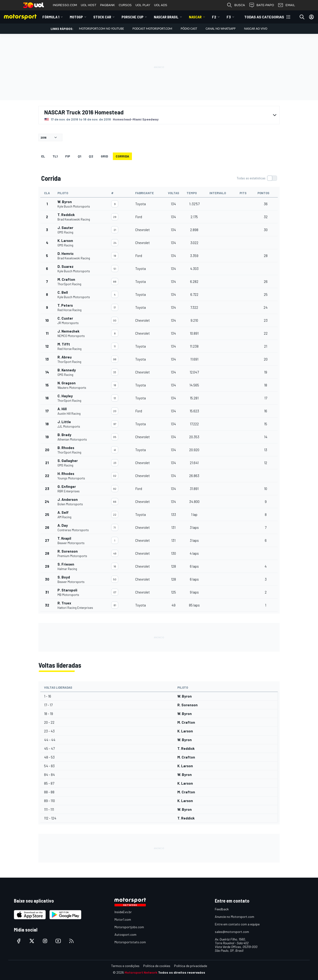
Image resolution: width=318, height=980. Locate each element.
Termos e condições (125, 966)
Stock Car (102, 17)
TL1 (55, 156)
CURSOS (125, 5)
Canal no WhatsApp (221, 29)
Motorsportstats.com (130, 942)
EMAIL (286, 5)
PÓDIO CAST (189, 29)
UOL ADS (161, 5)
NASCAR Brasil (166, 17)
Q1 (79, 156)
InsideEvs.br (123, 912)
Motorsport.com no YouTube (101, 29)
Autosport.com (125, 934)
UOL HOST (89, 5)
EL (43, 156)
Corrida (122, 156)
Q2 (91, 156)
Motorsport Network (141, 972)
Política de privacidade (191, 966)
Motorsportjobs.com (129, 927)
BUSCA (236, 5)
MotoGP (76, 17)
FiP (68, 156)
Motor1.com (123, 919)
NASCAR (195, 17)
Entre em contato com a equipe (237, 924)
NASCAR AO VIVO (256, 29)
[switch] (257, 178)
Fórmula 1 (51, 17)
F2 (214, 17)
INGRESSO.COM (65, 5)
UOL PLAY (143, 5)
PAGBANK (108, 5)
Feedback (222, 909)
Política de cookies (157, 966)
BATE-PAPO (261, 5)
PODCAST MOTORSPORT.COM (152, 29)
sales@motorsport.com (232, 932)
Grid (104, 156)
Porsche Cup (132, 17)
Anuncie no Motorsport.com (234, 917)
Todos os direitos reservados (182, 972)
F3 (229, 17)
